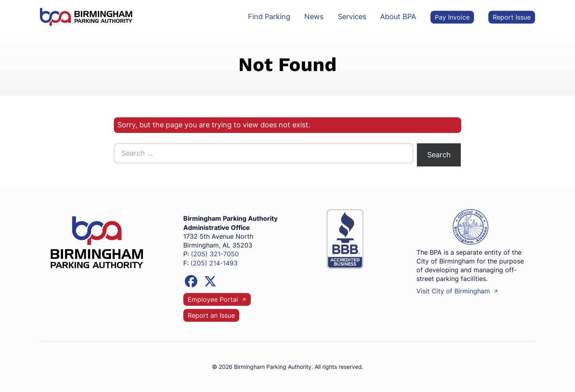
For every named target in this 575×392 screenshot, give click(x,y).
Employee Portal (217, 300)
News (314, 17)
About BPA (398, 17)
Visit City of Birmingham (457, 291)
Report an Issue (211, 316)
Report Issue (512, 17)
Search (439, 155)
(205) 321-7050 (215, 254)
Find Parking (269, 17)
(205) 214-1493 (214, 263)
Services (352, 17)
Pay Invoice (452, 17)
